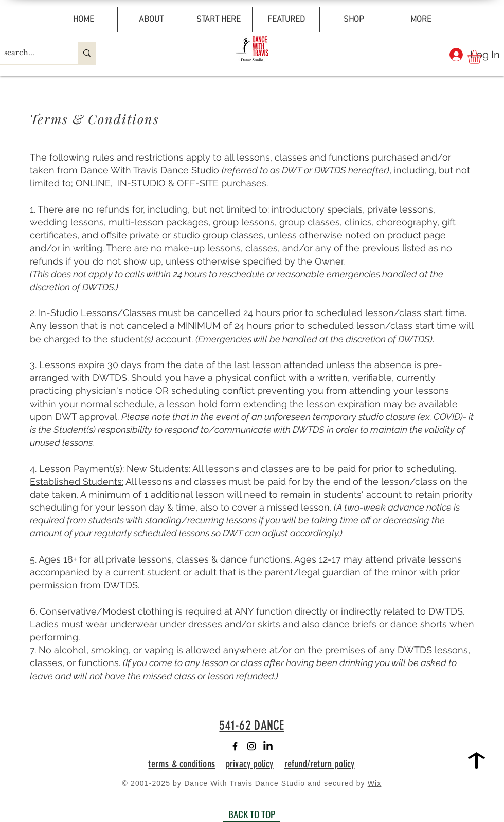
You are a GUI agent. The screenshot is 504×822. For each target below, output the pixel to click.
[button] (482, 57)
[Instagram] (251, 746)
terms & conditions (182, 764)
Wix (375, 783)
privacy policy (250, 764)
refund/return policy (320, 764)
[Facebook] (235, 746)
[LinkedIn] (268, 746)
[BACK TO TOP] (251, 814)
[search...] (30, 53)
